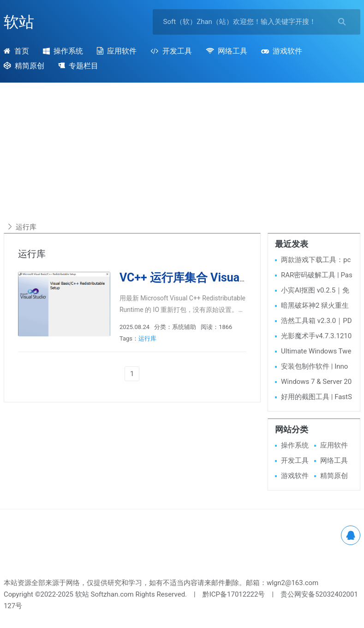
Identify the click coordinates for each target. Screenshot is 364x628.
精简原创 (334, 476)
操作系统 (63, 51)
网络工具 (227, 51)
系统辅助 (184, 327)
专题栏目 (78, 66)
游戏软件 (282, 51)
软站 (19, 22)
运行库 (147, 338)
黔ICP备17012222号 (234, 594)
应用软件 (117, 51)
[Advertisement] (182, 156)
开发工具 (171, 51)
